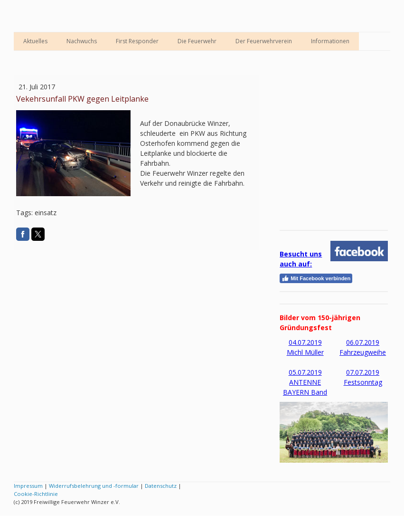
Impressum (28, 486)
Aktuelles (35, 41)
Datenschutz (161, 486)
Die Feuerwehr (197, 41)
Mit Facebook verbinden (316, 278)
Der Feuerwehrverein (264, 41)
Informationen (330, 41)
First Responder (137, 41)
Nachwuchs (82, 41)
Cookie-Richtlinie (36, 494)
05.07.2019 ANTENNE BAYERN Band (305, 382)
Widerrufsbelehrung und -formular (94, 486)
